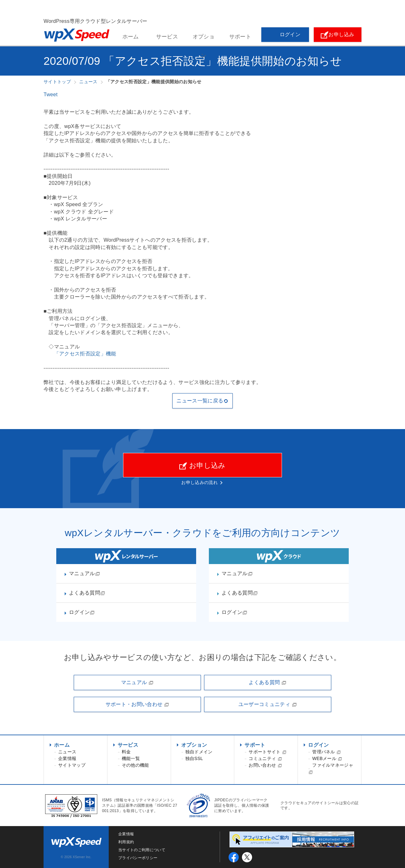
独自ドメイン (199, 752)
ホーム (131, 37)
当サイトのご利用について (142, 850)
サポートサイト (268, 752)
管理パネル (326, 752)
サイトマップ (72, 765)
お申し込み (338, 35)
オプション (204, 40)
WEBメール (327, 758)
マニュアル (85, 574)
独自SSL (194, 758)
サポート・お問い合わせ (137, 704)
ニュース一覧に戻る (202, 401)
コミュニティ (265, 758)
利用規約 (126, 842)
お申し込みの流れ (199, 482)
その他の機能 (135, 765)
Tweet (51, 94)
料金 (126, 752)
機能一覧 (131, 758)
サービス (167, 37)
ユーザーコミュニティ (268, 704)
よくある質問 (87, 593)
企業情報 (67, 758)
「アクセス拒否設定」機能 (85, 354)
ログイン (285, 35)
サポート (240, 37)
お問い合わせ (265, 765)
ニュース (67, 752)
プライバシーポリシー (138, 858)
